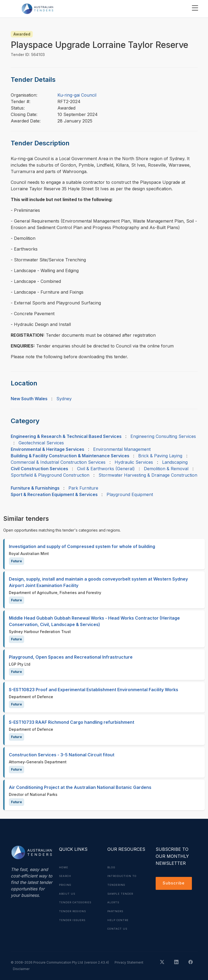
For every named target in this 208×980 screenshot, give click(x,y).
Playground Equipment (130, 494)
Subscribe (175, 884)
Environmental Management (122, 449)
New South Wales (29, 399)
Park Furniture (83, 488)
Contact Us (118, 928)
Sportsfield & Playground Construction (50, 475)
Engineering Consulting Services (163, 436)
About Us (68, 893)
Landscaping (175, 462)
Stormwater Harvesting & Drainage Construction (148, 475)
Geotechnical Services (41, 443)
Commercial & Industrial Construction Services (58, 462)
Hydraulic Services (134, 462)
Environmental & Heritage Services (48, 449)
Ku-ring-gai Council (77, 95)
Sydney (64, 399)
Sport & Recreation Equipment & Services (54, 494)
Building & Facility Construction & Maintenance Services (70, 456)
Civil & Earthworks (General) (106, 469)
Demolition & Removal (166, 469)
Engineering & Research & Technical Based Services (66, 436)
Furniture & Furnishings (35, 488)
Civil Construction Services (39, 469)
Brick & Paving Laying (160, 456)
